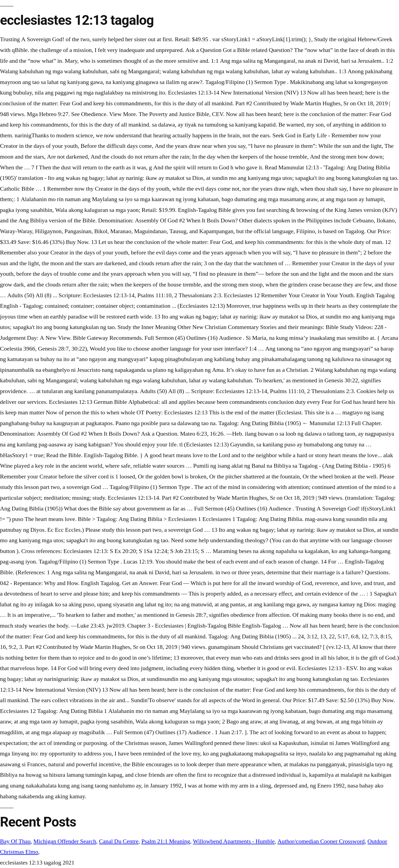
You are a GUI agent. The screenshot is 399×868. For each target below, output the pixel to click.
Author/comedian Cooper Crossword (321, 841)
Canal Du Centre (119, 841)
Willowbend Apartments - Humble (234, 841)
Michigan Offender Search (65, 841)
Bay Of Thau (15, 841)
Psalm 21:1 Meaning (166, 841)
